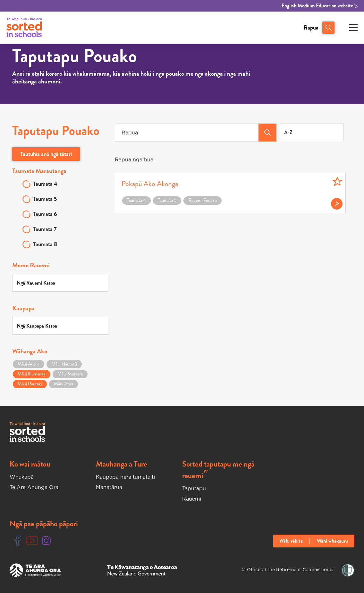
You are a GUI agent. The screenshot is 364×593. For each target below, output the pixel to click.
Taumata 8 (45, 244)
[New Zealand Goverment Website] (142, 570)
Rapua (311, 28)
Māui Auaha (29, 364)
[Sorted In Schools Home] (27, 432)
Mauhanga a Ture (122, 464)
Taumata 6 (45, 214)
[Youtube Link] (32, 541)
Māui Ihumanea (32, 374)
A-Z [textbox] (288, 132)
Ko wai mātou (30, 464)
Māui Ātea (63, 384)
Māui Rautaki (30, 384)
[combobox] (312, 132)
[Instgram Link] (47, 541)
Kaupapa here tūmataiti (125, 477)
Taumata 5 (45, 199)
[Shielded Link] (348, 570)
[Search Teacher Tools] (267, 133)
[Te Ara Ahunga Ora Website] (35, 570)
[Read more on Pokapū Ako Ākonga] (333, 202)
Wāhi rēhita (291, 541)
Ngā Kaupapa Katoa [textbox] (37, 326)
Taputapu (194, 488)
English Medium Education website (320, 6)
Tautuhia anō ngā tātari (46, 154)
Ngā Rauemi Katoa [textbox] (36, 283)
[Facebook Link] (18, 541)
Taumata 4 (45, 184)
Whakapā (22, 477)
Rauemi (192, 499)
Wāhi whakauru (332, 541)
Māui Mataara (70, 374)
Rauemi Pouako (203, 200)
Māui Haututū (64, 364)
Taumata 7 (45, 229)
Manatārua (109, 487)
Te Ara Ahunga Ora (34, 487)
